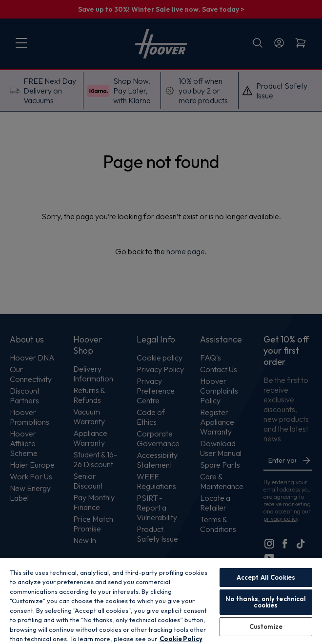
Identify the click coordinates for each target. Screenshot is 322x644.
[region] (161, 601)
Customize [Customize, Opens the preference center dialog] (266, 626)
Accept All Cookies (266, 577)
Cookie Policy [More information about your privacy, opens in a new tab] (181, 639)
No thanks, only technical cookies (266, 602)
